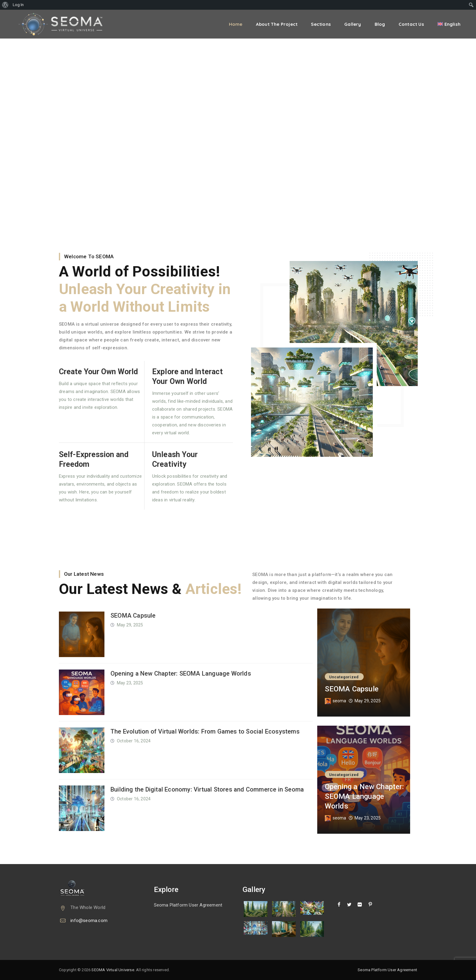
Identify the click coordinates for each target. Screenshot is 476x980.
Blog (380, 24)
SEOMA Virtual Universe (113, 970)
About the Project (277, 24)
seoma (340, 701)
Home (236, 24)
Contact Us (411, 24)
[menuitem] (5, 5)
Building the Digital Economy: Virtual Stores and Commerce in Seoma (207, 789)
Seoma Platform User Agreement (188, 905)
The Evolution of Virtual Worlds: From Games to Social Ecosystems (205, 731)
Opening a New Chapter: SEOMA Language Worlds (181, 673)
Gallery (353, 24)
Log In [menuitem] (18, 5)
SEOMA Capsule (133, 615)
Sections (321, 24)
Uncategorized (344, 677)
